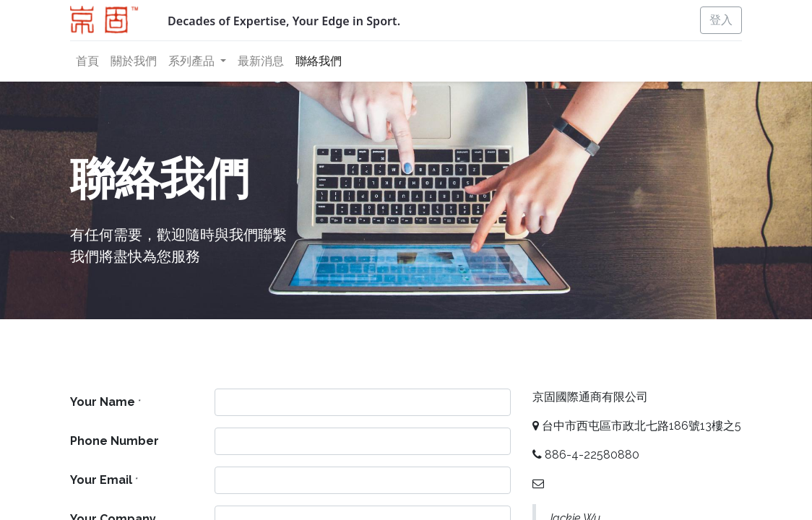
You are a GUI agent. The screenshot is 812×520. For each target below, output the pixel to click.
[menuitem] (87, 61)
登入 (721, 20)
